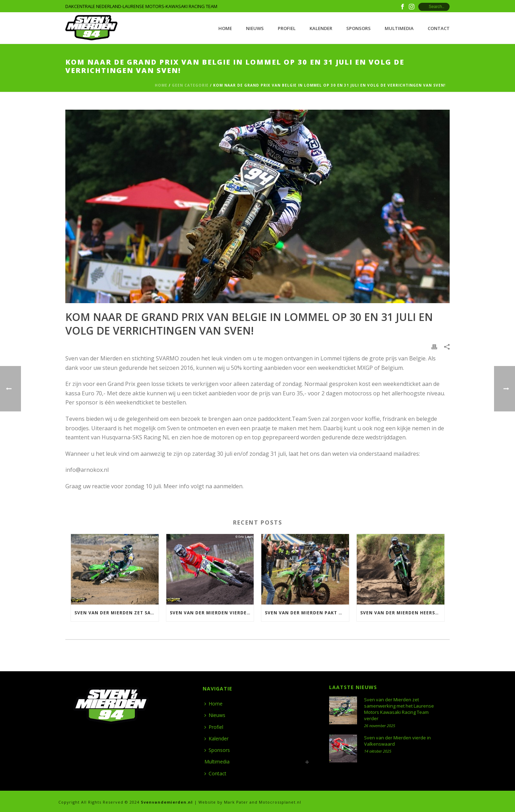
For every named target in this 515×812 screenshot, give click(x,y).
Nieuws (255, 28)
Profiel (287, 28)
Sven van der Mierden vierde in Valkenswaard (212, 613)
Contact (439, 28)
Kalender (321, 28)
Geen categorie (190, 85)
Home (225, 28)
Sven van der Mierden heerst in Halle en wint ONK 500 (402, 613)
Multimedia (399, 28)
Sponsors (358, 28)
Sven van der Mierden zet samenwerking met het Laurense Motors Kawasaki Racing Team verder (117, 613)
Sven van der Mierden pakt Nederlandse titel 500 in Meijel (307, 613)
